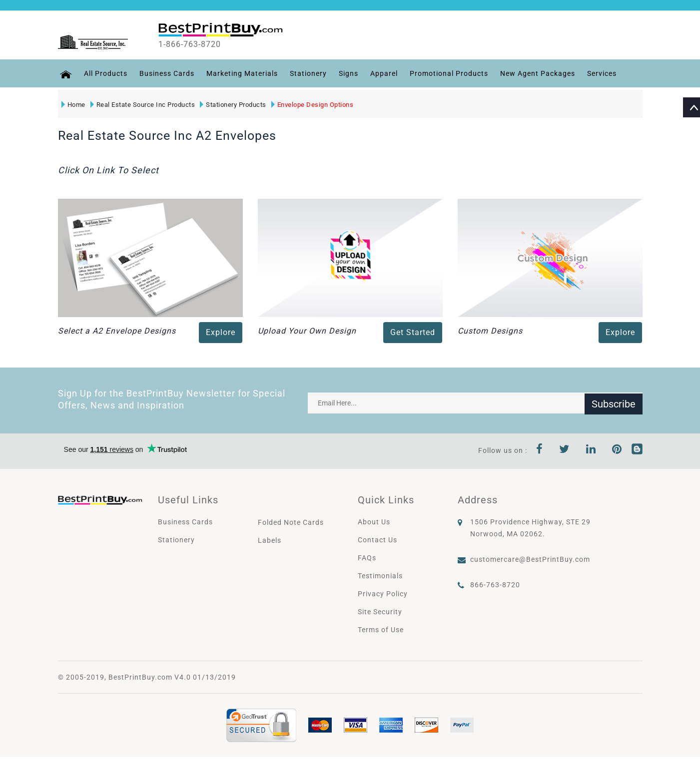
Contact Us (377, 540)
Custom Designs (490, 331)
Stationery (307, 73)
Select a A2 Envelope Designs (117, 331)
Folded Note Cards (291, 522)
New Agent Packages (536, 73)
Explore (221, 332)
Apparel (382, 73)
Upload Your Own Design (307, 331)
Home (73, 105)
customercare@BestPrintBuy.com (530, 559)
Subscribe (614, 403)
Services (600, 73)
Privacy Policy (383, 594)
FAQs (367, 558)
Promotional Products (447, 73)
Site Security (380, 612)
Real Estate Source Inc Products (142, 105)
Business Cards (165, 73)
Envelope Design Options (312, 105)
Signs (347, 73)
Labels (270, 540)
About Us (374, 522)
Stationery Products (233, 105)
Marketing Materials (241, 73)
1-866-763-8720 (196, 44)
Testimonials (380, 576)
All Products (104, 73)
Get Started (413, 332)
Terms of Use (381, 630)
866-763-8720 (495, 585)
